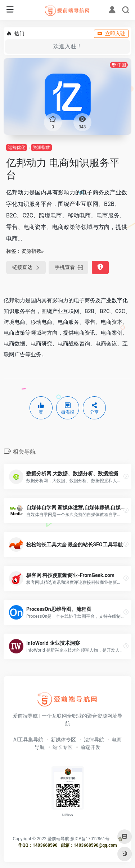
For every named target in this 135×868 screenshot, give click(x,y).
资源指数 (41, 147)
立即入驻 (111, 34)
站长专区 (63, 747)
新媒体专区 (63, 740)
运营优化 (17, 147)
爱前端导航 (58, 839)
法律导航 (94, 740)
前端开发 (90, 747)
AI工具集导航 (28, 740)
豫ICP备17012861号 (90, 839)
